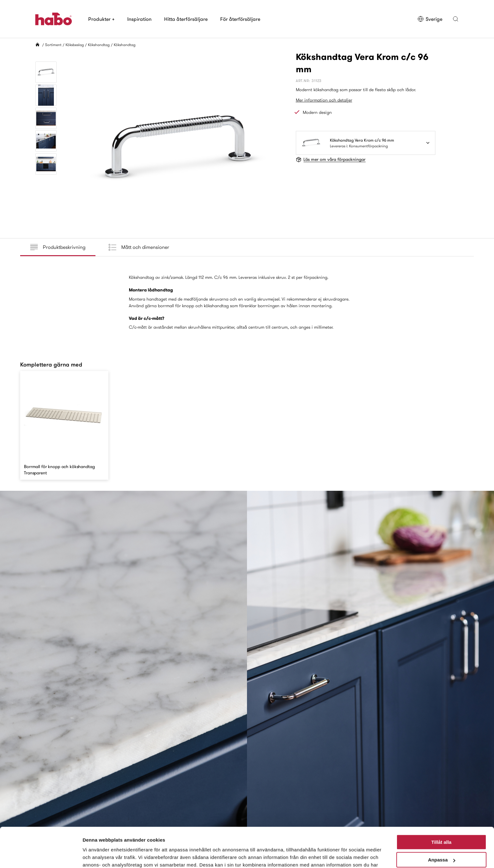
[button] (456, 19)
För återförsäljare (240, 19)
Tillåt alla (441, 808)
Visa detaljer (97, 856)
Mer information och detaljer (324, 100)
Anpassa (442, 826)
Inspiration (139, 19)
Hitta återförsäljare (186, 19)
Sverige (430, 19)
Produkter (101, 19)
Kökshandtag (99, 45)
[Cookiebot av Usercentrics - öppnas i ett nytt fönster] (41, 856)
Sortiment (53, 45)
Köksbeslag (75, 45)
